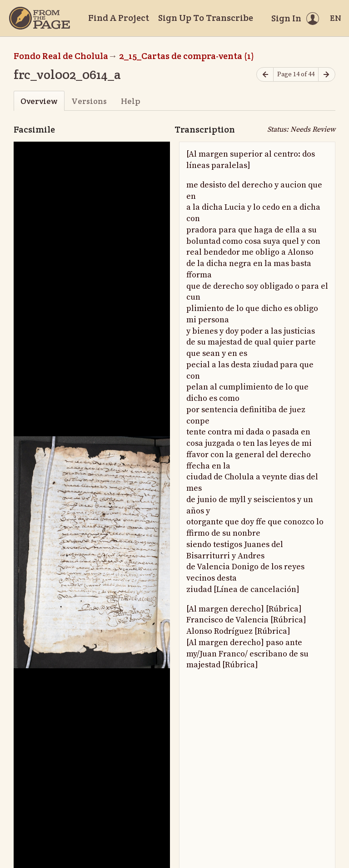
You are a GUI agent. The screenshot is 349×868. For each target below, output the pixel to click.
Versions (89, 101)
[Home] (40, 18)
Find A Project (119, 18)
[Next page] (327, 75)
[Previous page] (265, 75)
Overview (39, 101)
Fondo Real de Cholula (61, 56)
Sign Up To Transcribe (206, 18)
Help (131, 101)
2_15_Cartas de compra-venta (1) (187, 56)
